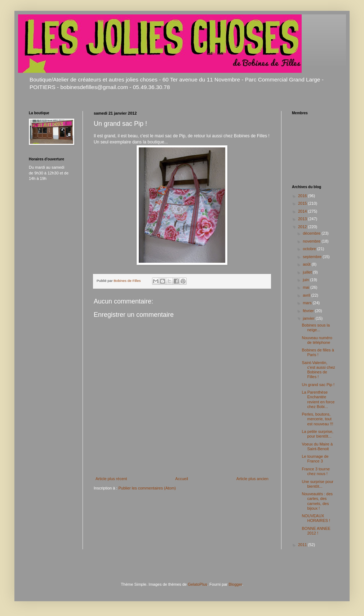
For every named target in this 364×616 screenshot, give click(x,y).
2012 (303, 227)
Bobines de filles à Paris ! (318, 352)
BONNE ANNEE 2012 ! (316, 531)
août (307, 264)
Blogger (235, 584)
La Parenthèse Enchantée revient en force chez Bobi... (318, 399)
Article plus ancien (252, 479)
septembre (313, 257)
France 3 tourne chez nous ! (316, 471)
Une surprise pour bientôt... (317, 484)
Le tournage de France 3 (315, 459)
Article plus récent (111, 479)
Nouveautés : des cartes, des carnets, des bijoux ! (317, 501)
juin (306, 280)
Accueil (181, 479)
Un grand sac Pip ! (318, 385)
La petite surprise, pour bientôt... (317, 434)
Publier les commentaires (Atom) (147, 488)
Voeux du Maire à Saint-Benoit (317, 446)
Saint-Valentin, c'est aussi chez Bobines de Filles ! (318, 370)
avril (307, 295)
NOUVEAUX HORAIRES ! (316, 518)
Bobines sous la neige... (316, 327)
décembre (312, 233)
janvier (309, 318)
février (309, 311)
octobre (310, 249)
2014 (303, 211)
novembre (312, 241)
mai (307, 287)
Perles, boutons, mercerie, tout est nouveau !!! (317, 419)
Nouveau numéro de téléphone (317, 340)
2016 (303, 196)
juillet (308, 272)
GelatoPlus (197, 584)
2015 (303, 203)
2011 (303, 545)
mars (308, 303)
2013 (303, 219)
